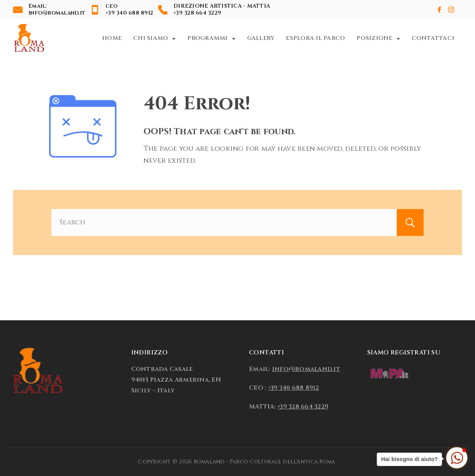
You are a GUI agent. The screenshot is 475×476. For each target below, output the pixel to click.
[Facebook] (439, 10)
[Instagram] (451, 10)
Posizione (378, 38)
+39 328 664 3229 (197, 13)
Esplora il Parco (315, 38)
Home (112, 38)
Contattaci (433, 38)
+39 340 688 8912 (129, 13)
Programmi (211, 38)
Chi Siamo (154, 38)
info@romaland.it (57, 13)
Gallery (261, 38)
